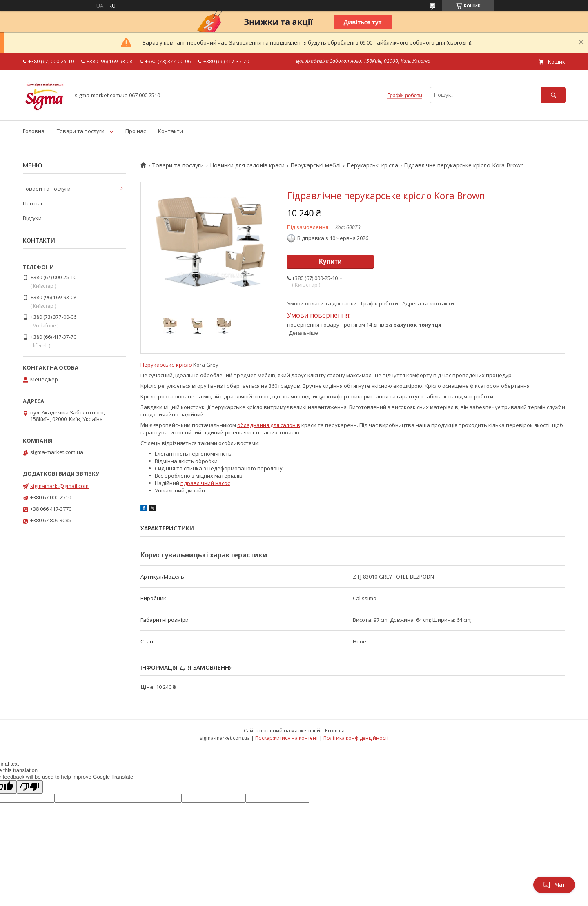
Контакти (170, 131)
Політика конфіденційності (356, 738)
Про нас (136, 131)
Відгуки (32, 218)
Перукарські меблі (315, 165)
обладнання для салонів (269, 425)
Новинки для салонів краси (247, 165)
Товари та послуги (81, 131)
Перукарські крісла (372, 165)
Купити (330, 262)
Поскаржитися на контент (287, 738)
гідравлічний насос (205, 483)
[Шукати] (553, 95)
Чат (554, 885)
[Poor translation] (30, 787)
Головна (34, 131)
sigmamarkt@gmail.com (59, 486)
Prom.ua (335, 731)
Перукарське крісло (166, 365)
